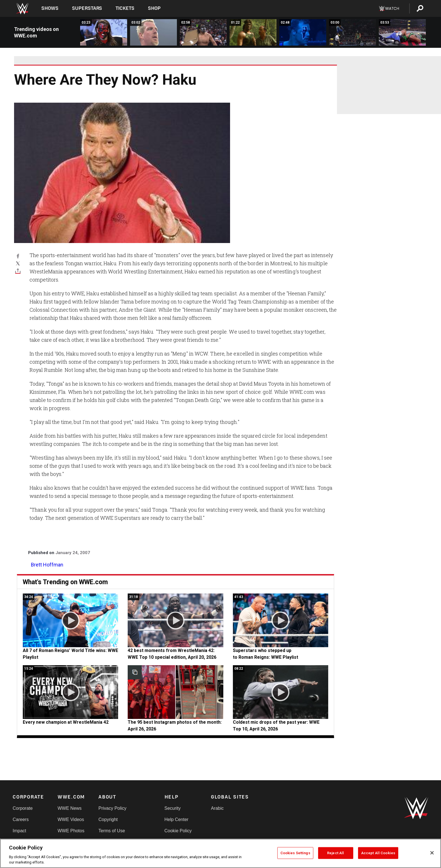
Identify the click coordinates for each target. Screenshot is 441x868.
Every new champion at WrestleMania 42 (66, 722)
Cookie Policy (178, 831)
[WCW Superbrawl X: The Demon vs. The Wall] (153, 32)
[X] (18, 263)
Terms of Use (112, 831)
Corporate (23, 808)
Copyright (108, 819)
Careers (21, 819)
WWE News (70, 808)
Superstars (87, 8)
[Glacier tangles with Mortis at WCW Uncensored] (353, 32)
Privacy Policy (112, 808)
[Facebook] (18, 256)
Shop (154, 8)
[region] (220, 853)
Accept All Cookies (378, 853)
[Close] (432, 853)
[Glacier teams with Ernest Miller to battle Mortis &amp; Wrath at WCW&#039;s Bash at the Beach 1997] (402, 32)
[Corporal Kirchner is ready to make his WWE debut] (253, 32)
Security (173, 808)
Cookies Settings (295, 853)
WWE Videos (71, 819)
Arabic (217, 808)
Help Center (176, 819)
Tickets (125, 8)
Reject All (336, 853)
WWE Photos (71, 831)
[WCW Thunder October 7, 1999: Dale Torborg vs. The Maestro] (104, 32)
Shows (50, 8)
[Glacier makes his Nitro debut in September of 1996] (303, 32)
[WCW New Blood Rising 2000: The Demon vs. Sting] (203, 32)
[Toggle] (18, 271)
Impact (19, 831)
